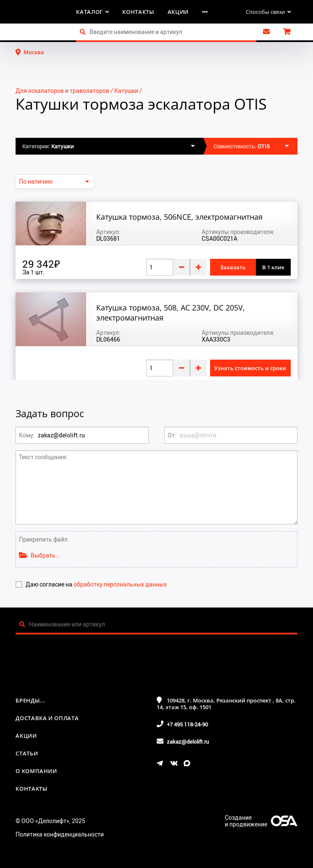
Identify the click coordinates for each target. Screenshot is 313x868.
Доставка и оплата (47, 718)
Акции (178, 12)
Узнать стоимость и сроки (250, 368)
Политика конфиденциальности (60, 834)
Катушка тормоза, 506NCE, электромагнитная (179, 217)
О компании (36, 771)
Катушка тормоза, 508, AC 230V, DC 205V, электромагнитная (171, 313)
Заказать (233, 267)
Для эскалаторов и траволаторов (62, 91)
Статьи (27, 753)
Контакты (138, 12)
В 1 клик (273, 267)
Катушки (126, 91)
